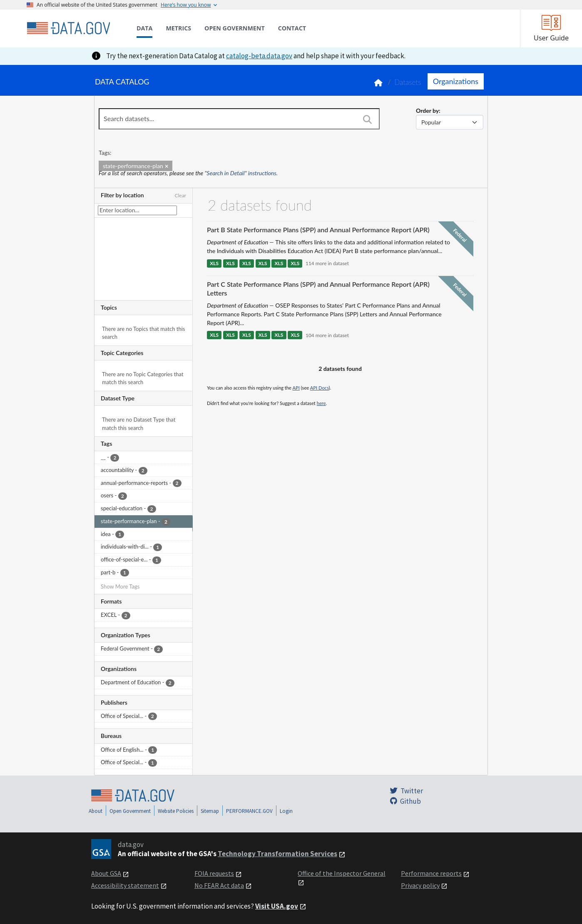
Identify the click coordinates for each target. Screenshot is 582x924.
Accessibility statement (125, 885)
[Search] (367, 119)
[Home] (68, 28)
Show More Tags (120, 586)
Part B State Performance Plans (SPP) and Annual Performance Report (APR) (318, 230)
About (96, 811)
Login (286, 811)
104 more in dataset (327, 335)
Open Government (130, 811)
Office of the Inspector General (342, 873)
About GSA (106, 873)
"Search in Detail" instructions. (241, 173)
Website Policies (176, 811)
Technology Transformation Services (277, 854)
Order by (427, 111)
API (296, 388)
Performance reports (431, 873)
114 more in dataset (327, 263)
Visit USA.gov (277, 906)
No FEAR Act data (219, 885)
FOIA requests (214, 873)
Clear (180, 195)
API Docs (320, 388)
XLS (214, 263)
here (321, 403)
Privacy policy (420, 885)
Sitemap (210, 811)
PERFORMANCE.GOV (249, 811)
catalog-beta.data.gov (259, 56)
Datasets (408, 82)
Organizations (456, 81)
